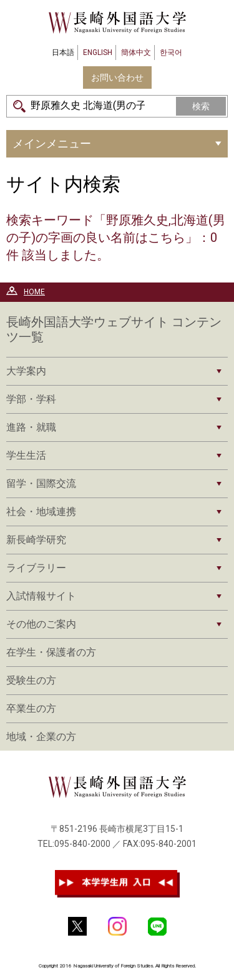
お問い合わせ (117, 77)
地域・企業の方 (41, 737)
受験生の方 (31, 680)
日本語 (63, 52)
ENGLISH (98, 52)
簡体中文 (136, 52)
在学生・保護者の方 (51, 652)
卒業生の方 (31, 708)
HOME (34, 292)
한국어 (171, 52)
